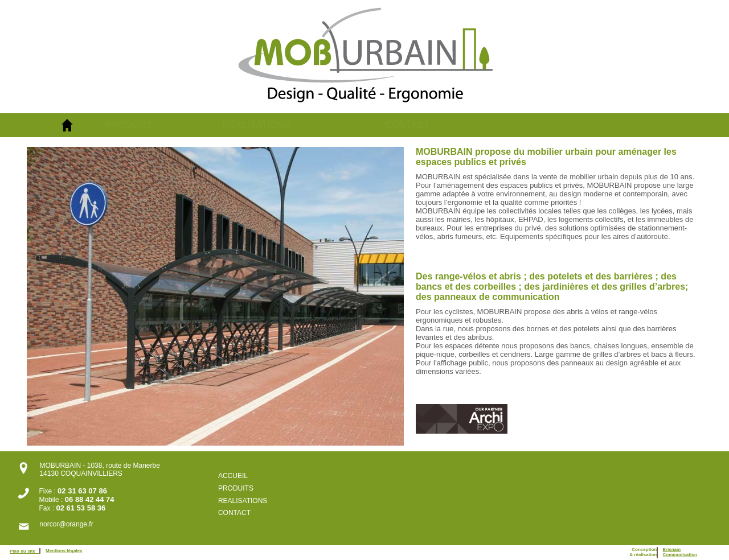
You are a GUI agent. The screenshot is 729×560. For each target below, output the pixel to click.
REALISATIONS (256, 125)
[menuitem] (164, 125)
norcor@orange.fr (66, 524)
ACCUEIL (233, 476)
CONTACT (407, 125)
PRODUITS (130, 125)
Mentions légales (64, 551)
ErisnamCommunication (680, 552)
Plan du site (24, 551)
